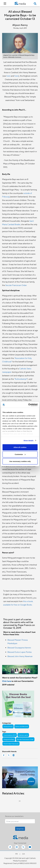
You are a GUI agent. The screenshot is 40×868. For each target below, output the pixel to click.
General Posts (8, 726)
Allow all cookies (20, 447)
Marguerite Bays (9, 739)
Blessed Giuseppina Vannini (19, 648)
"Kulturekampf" (21, 379)
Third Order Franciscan (11, 744)
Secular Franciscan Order (16, 285)
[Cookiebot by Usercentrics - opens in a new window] (28, 405)
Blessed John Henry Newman (20, 656)
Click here (7, 681)
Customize (20, 454)
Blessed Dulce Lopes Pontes (20, 652)
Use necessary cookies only (20, 461)
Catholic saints (23, 735)
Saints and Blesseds (22, 726)
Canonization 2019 (10, 735)
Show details (29, 440)
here (8, 76)
